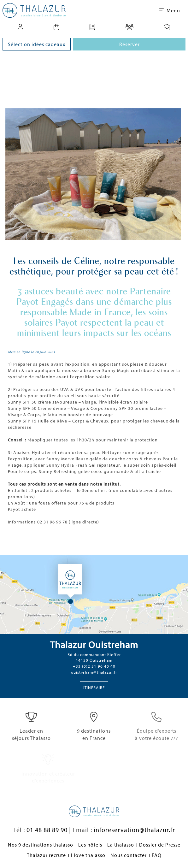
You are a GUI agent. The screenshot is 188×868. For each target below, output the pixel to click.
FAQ (157, 855)
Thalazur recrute (46, 855)
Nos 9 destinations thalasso (41, 845)
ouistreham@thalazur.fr (94, 672)
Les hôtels (90, 845)
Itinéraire (94, 688)
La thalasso (121, 845)
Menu (170, 10)
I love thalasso (88, 855)
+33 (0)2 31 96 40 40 (94, 666)
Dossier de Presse (160, 845)
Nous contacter (129, 855)
